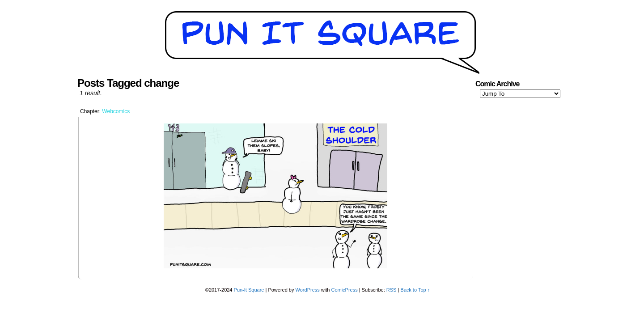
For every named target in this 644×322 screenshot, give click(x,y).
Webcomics (116, 111)
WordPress (308, 290)
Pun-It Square (249, 290)
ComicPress (344, 290)
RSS (392, 290)
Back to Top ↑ (415, 290)
